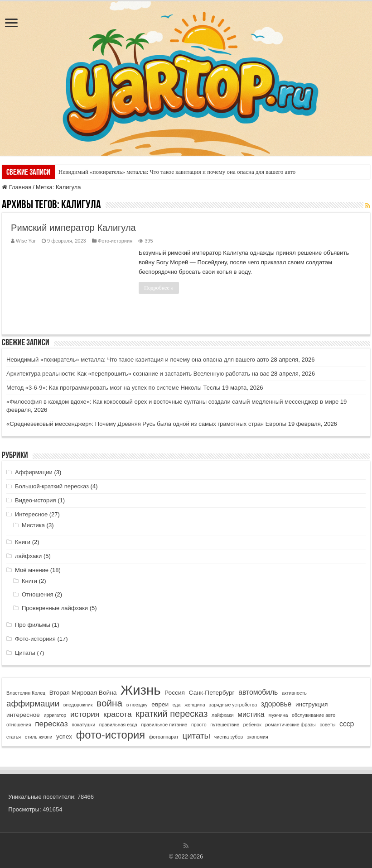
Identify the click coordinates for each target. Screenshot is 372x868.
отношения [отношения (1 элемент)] (19, 725)
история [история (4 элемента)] (85, 714)
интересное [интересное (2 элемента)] (23, 715)
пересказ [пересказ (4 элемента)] (51, 724)
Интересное (31, 514)
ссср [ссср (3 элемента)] (347, 724)
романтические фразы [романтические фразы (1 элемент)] (291, 725)
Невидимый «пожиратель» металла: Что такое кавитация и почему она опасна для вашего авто (177, 172)
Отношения (38, 594)
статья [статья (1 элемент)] (14, 737)
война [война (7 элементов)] (109, 703)
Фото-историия (115, 241)
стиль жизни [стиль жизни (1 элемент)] (39, 737)
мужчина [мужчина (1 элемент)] (278, 715)
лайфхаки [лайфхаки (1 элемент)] (223, 715)
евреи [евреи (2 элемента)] (160, 704)
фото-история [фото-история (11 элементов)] (111, 735)
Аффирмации (34, 472)
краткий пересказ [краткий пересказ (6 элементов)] (172, 714)
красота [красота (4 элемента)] (118, 714)
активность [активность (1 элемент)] (294, 693)
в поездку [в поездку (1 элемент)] (137, 705)
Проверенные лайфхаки (55, 608)
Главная (17, 187)
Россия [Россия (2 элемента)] (175, 693)
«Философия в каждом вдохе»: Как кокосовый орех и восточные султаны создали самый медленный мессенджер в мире (172, 402)
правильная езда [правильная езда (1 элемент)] (118, 725)
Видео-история (36, 500)
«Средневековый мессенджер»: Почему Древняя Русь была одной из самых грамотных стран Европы (146, 424)
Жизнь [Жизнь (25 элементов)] (140, 690)
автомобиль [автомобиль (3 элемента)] (258, 692)
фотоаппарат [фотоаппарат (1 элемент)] (164, 737)
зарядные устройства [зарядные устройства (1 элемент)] (233, 705)
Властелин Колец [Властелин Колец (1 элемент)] (26, 693)
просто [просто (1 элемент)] (199, 725)
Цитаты (25, 653)
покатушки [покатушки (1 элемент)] (83, 725)
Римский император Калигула (73, 228)
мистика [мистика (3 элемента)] (251, 714)
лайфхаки (28, 556)
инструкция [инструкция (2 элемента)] (312, 704)
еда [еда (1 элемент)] (177, 705)
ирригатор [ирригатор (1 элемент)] (55, 715)
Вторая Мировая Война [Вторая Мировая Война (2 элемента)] (83, 693)
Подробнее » (159, 288)
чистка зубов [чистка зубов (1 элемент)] (229, 737)
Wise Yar (26, 241)
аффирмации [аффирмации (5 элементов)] (33, 703)
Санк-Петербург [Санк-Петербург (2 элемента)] (212, 693)
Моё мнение (32, 570)
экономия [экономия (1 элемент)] (258, 737)
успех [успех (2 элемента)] (64, 737)
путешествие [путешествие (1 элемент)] (225, 725)
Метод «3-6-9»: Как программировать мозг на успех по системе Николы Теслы (113, 388)
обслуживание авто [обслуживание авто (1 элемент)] (314, 715)
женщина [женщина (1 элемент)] (195, 705)
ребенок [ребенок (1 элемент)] (252, 725)
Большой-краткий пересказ (52, 486)
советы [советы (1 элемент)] (327, 725)
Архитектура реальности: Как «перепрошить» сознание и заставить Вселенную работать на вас (138, 374)
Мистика (33, 525)
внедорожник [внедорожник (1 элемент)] (78, 705)
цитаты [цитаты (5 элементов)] (196, 736)
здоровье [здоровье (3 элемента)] (276, 704)
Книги (23, 542)
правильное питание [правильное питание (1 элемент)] (164, 725)
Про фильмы (33, 625)
